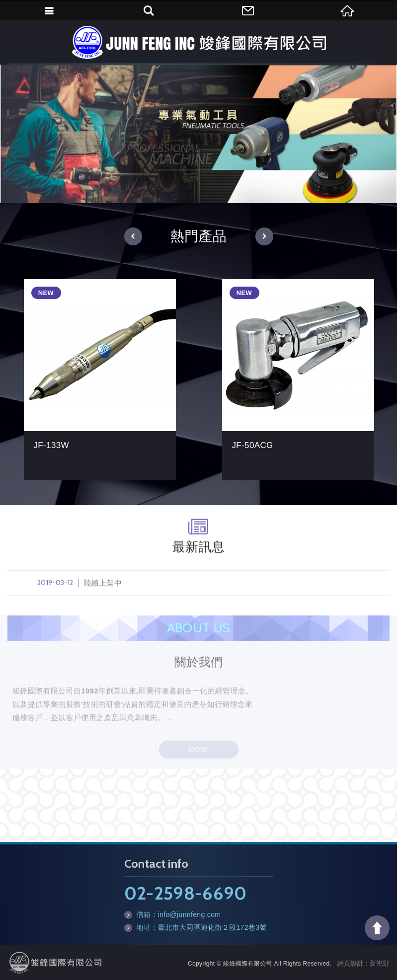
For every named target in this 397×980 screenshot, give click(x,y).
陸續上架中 (198, 587)
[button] (133, 236)
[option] (198, 134)
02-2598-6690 (186, 893)
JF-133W (100, 380)
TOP (377, 928)
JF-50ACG (298, 380)
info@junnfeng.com (190, 914)
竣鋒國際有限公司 (199, 42)
